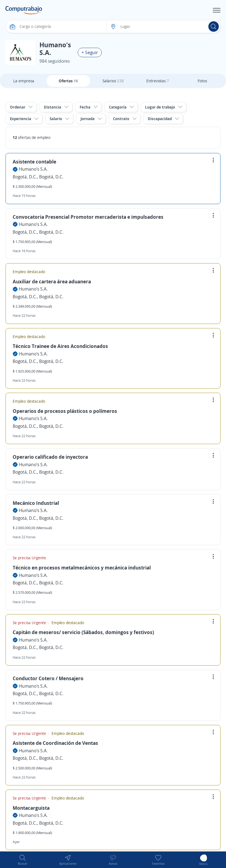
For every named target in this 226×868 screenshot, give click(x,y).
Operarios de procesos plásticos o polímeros (65, 411)
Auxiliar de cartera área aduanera (52, 281)
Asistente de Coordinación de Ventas (55, 743)
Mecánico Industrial (36, 503)
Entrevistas (158, 81)
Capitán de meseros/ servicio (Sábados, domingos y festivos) (83, 632)
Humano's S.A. (33, 169)
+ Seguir (90, 52)
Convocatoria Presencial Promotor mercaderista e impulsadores (88, 217)
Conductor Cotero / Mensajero (48, 678)
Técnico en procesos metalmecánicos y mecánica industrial (82, 568)
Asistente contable (34, 162)
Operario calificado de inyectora (50, 457)
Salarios (113, 81)
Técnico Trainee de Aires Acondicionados (60, 346)
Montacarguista (31, 808)
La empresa (24, 81)
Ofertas (68, 81)
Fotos (202, 81)
